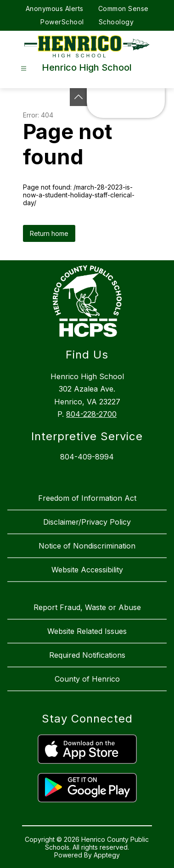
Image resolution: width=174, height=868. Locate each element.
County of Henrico (87, 679)
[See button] (79, 97)
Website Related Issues (87, 631)
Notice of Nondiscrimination (87, 546)
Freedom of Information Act (87, 498)
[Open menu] (24, 69)
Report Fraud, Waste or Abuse (87, 607)
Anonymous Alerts (55, 8)
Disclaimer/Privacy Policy (87, 522)
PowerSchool (62, 22)
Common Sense (123, 8)
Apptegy (107, 855)
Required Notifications (87, 655)
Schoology (116, 22)
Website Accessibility (87, 570)
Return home (49, 233)
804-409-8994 (87, 457)
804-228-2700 (91, 414)
